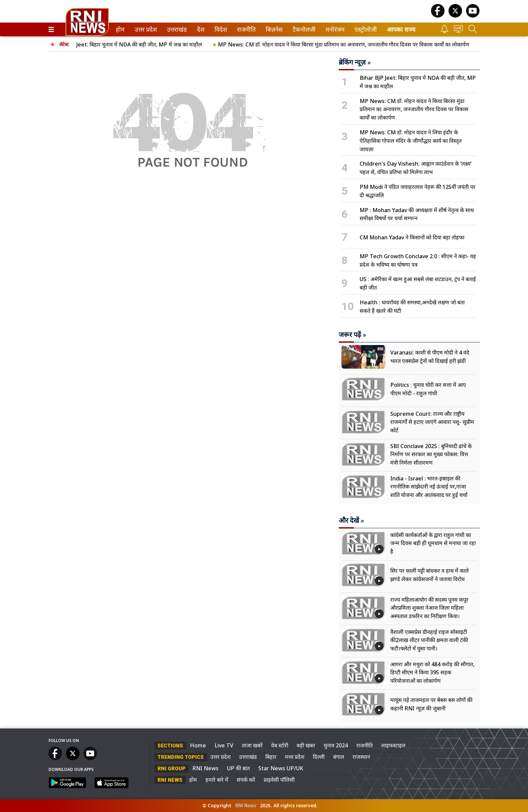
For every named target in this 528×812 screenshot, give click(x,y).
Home (198, 745)
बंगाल (339, 757)
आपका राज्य (401, 29)
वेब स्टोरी (280, 745)
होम (120, 29)
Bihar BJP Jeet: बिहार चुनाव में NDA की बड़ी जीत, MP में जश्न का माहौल (133, 44)
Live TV (224, 745)
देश (200, 29)
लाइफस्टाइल (393, 745)
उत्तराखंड (176, 29)
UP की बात (238, 768)
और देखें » (351, 520)
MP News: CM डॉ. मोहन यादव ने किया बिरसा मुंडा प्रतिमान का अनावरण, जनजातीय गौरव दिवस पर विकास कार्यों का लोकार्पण (350, 44)
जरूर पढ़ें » (352, 335)
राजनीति (245, 29)
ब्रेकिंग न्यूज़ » (355, 62)
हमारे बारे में (217, 780)
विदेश (220, 29)
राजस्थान (361, 757)
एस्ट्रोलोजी (364, 29)
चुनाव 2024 (336, 745)
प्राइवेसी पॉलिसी (279, 780)
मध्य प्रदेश (295, 757)
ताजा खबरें (252, 745)
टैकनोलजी (303, 29)
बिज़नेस (273, 29)
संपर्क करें (246, 780)
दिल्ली (319, 757)
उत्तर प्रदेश (144, 29)
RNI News (205, 768)
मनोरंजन (334, 29)
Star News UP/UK (281, 768)
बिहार (271, 757)
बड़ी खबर (306, 745)
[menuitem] (120, 29)
